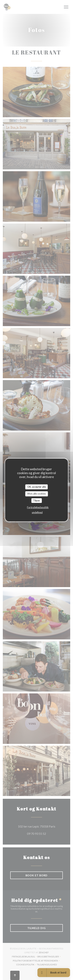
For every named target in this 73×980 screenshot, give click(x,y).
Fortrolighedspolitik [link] (38, 507)
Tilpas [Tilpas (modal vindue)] (36, 500)
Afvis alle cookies (36, 494)
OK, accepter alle (37, 487)
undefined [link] (37, 512)
